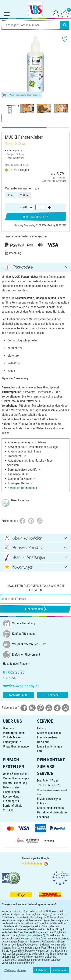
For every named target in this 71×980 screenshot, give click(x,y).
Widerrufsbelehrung (15, 783)
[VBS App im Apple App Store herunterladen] (49, 935)
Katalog (42, 728)
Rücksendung (11, 796)
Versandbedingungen (16, 778)
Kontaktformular (18, 695)
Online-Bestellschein (16, 774)
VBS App (8, 810)
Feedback (52, 695)
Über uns (8, 728)
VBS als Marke (12, 737)
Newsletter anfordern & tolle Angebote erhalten (35, 588)
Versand (62, 181)
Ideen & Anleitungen (50, 746)
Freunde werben (47, 737)
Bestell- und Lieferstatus (52, 812)
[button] (6, 66)
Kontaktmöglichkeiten (50, 808)
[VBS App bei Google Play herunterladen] (23, 935)
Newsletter (44, 742)
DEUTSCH (35, 947)
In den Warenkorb (35, 216)
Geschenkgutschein (49, 733)
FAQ (40, 751)
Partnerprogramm (14, 733)
